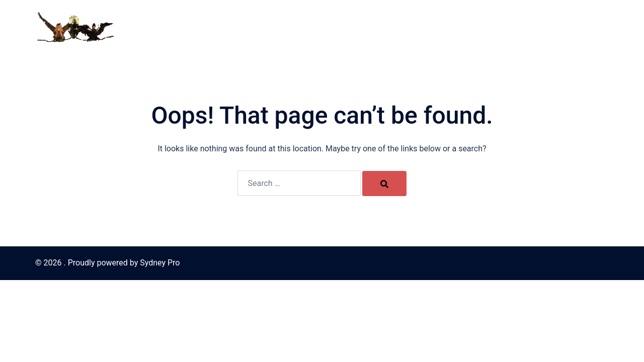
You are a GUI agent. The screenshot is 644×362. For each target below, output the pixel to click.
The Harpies (393, 27)
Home (302, 27)
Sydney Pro (160, 263)
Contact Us (342, 27)
